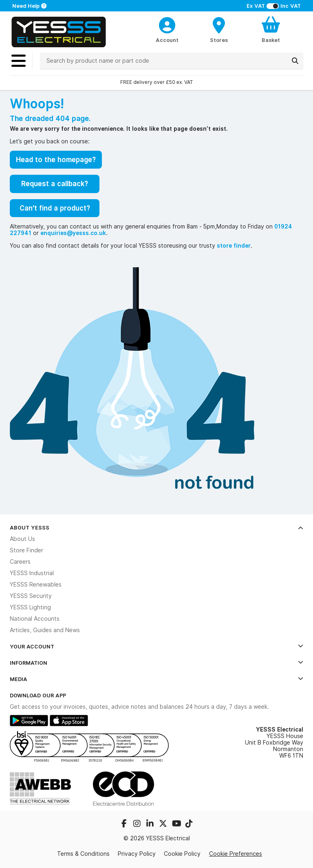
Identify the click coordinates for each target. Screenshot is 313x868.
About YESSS (156, 527)
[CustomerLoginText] (167, 24)
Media (156, 679)
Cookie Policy (182, 854)
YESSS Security (31, 596)
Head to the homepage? (56, 160)
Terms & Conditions (83, 854)
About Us (22, 539)
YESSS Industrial (32, 573)
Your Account (156, 646)
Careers (20, 562)
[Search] (295, 61)
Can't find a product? (55, 208)
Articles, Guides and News (45, 630)
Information (156, 663)
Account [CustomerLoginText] (167, 40)
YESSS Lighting (30, 607)
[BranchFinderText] (219, 29)
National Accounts (35, 619)
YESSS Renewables (36, 585)
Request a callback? (55, 184)
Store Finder (26, 550)
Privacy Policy (137, 854)
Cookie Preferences (236, 854)
